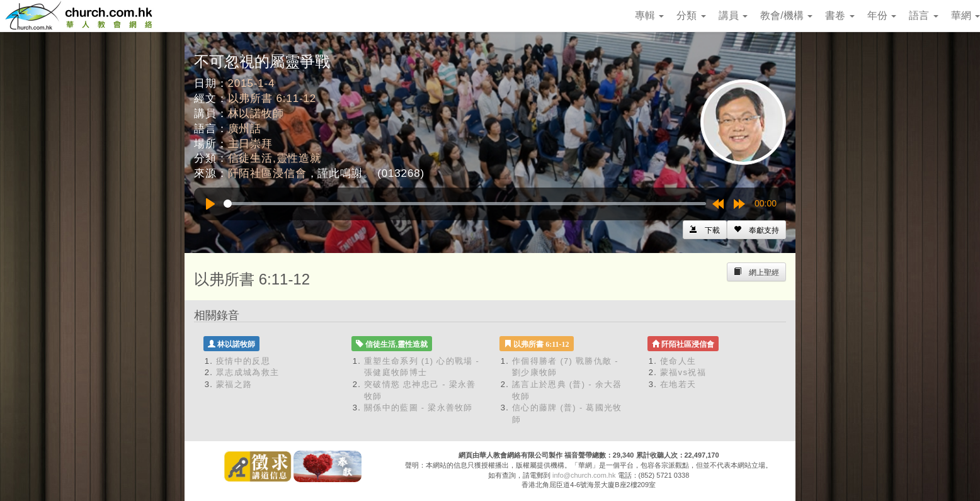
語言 (923, 15)
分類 (691, 15)
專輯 (649, 15)
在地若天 (678, 384)
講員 (733, 15)
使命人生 (678, 361)
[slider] (465, 204)
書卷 (840, 15)
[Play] (210, 204)
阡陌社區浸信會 (267, 173)
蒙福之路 (234, 384)
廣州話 (245, 129)
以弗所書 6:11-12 (272, 99)
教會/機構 (786, 15)
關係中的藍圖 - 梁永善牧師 (419, 408)
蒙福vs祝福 (683, 372)
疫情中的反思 (243, 361)
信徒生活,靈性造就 (275, 158)
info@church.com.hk (584, 475)
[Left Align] (756, 230)
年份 (882, 15)
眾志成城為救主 (248, 372)
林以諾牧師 (256, 114)
